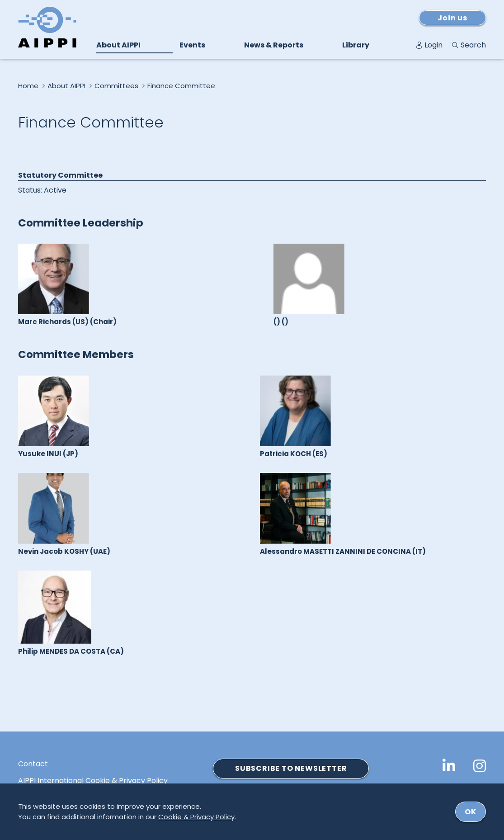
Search (473, 45)
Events (192, 45)
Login (433, 45)
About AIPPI (118, 45)
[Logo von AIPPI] (47, 27)
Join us (452, 18)
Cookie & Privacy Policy (196, 817)
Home (28, 86)
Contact (33, 764)
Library (356, 45)
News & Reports (274, 45)
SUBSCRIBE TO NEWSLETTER (291, 768)
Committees (116, 86)
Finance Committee (181, 86)
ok (471, 812)
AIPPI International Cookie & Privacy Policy (93, 781)
